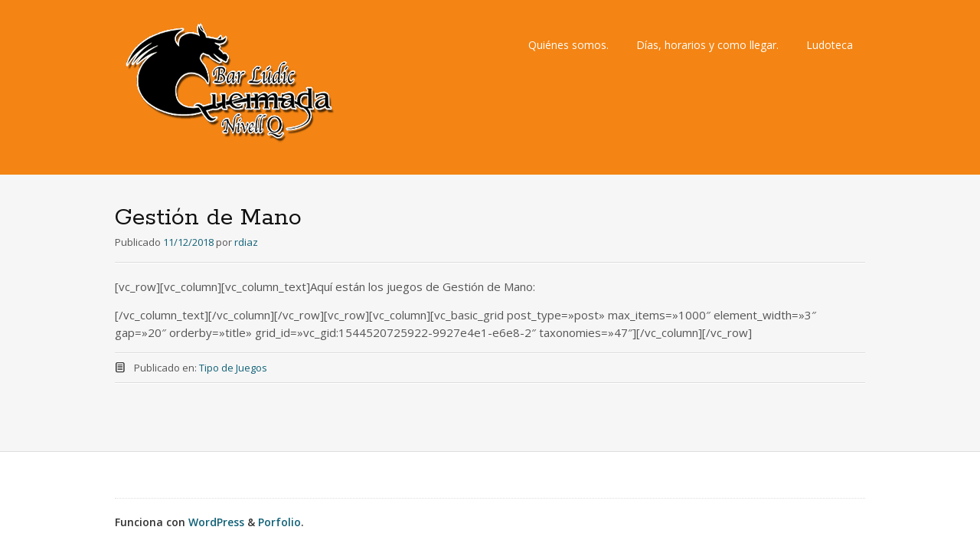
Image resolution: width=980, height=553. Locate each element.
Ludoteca (830, 45)
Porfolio (279, 522)
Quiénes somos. (568, 45)
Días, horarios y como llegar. (707, 45)
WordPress (216, 522)
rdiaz (246, 242)
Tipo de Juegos (233, 368)
